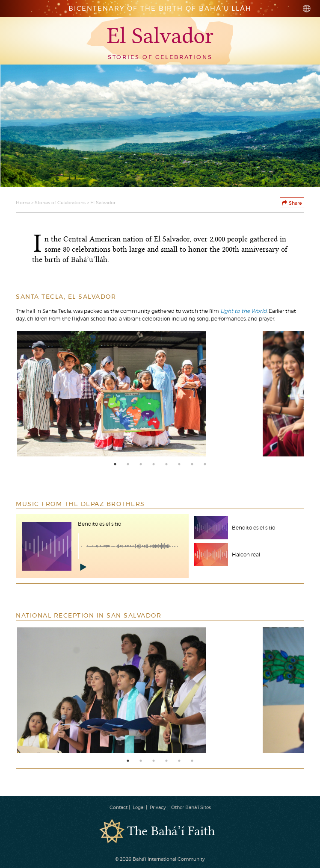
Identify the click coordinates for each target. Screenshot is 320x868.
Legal (139, 808)
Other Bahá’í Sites (191, 808)
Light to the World (243, 311)
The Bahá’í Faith (171, 831)
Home (23, 203)
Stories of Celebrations (60, 203)
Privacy (158, 808)
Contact (119, 808)
